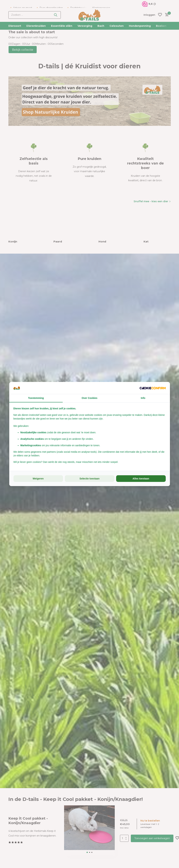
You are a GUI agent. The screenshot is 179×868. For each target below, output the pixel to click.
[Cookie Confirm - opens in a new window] (153, 388)
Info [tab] (143, 398)
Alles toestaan (141, 479)
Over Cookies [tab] (89, 398)
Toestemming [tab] (36, 398)
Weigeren (38, 479)
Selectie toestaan (89, 479)
